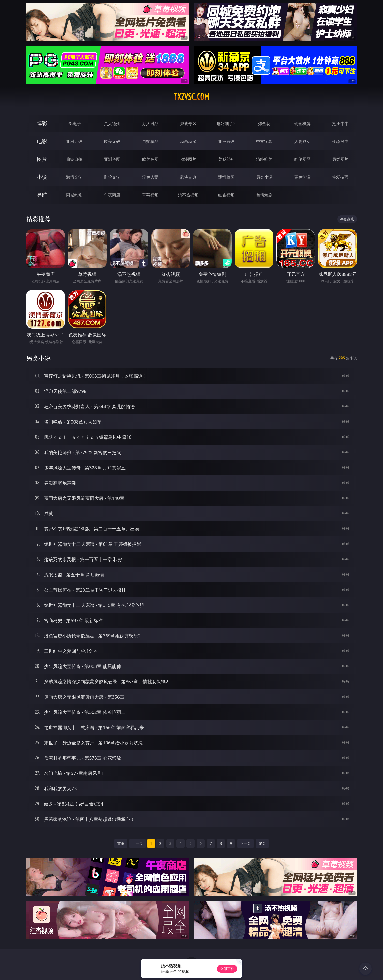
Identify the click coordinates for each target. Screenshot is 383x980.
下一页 (245, 843)
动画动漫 (188, 141)
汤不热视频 (188, 195)
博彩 (42, 123)
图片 (42, 159)
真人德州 (112, 124)
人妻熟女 (302, 141)
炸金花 (264, 124)
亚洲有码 (226, 141)
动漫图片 (188, 159)
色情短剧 (264, 195)
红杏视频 (226, 195)
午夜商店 (112, 195)
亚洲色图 (112, 159)
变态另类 (340, 141)
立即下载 (227, 969)
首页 (121, 843)
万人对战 (150, 124)
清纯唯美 (264, 159)
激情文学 (74, 177)
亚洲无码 (74, 141)
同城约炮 (74, 195)
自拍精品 (150, 141)
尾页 (262, 843)
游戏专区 (188, 124)
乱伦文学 (112, 177)
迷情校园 (226, 177)
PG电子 (74, 124)
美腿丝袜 (226, 159)
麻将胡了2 (226, 124)
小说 (42, 177)
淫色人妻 (150, 177)
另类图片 (340, 159)
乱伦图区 (302, 159)
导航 (42, 195)
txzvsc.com (192, 97)
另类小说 (264, 177)
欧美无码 (112, 141)
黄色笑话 (302, 177)
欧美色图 (150, 159)
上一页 (138, 843)
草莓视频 (150, 195)
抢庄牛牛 (340, 124)
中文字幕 (264, 141)
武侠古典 (188, 177)
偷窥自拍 (74, 159)
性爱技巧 (340, 177)
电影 (42, 141)
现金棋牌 (302, 124)
